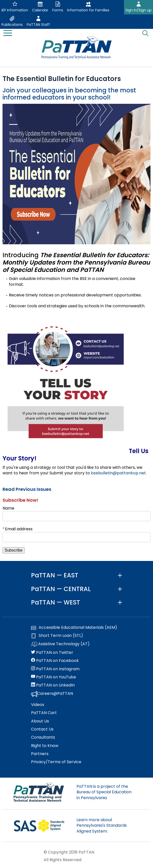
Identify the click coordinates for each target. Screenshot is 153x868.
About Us (40, 721)
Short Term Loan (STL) (57, 636)
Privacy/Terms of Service (56, 762)
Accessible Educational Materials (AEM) (74, 628)
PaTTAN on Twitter (52, 653)
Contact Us (42, 729)
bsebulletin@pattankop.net (118, 473)
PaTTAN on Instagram (55, 669)
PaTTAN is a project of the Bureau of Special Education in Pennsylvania (104, 792)
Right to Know (45, 746)
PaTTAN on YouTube (54, 677)
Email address (19, 529)
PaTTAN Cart (44, 713)
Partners (40, 754)
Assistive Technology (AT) (60, 644)
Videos (38, 705)
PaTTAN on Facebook (55, 661)
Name (8, 508)
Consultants (43, 737)
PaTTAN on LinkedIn (53, 685)
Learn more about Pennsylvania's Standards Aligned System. (102, 825)
